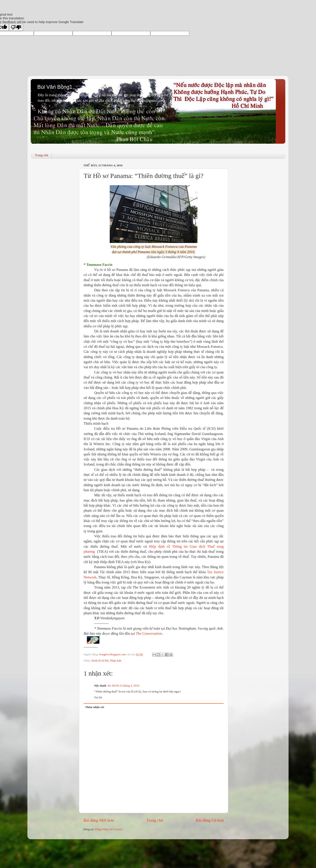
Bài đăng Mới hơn (99, 820)
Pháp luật (116, 661)
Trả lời (98, 697)
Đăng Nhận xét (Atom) (109, 829)
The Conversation (149, 633)
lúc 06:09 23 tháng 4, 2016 (123, 686)
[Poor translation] (16, 27)
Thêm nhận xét (95, 707)
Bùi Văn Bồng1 (55, 87)
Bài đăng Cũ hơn (210, 820)
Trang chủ (42, 155)
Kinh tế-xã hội (100, 661)
